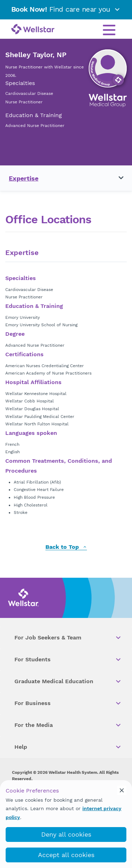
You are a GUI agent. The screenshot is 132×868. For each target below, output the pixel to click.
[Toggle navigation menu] (117, 178)
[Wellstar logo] (33, 30)
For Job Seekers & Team (68, 638)
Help (68, 747)
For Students (68, 660)
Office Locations (48, 220)
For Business (68, 703)
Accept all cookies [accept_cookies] (66, 855)
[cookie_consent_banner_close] (122, 790)
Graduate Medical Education (68, 681)
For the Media (68, 725)
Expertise (24, 178)
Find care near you (66, 9)
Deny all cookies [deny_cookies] (66, 834)
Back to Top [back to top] (66, 547)
